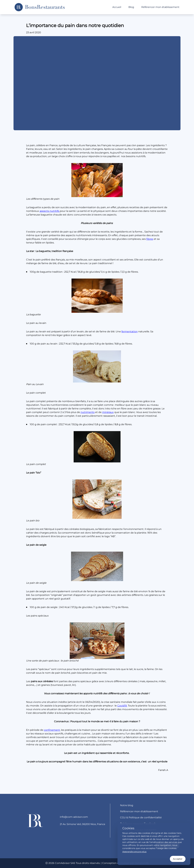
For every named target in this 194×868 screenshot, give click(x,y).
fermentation (130, 332)
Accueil (117, 7)
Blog (131, 7)
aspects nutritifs (50, 211)
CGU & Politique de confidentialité (141, 817)
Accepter (178, 859)
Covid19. (122, 706)
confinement (52, 730)
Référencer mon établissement (160, 7)
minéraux (108, 412)
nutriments (88, 412)
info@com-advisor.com (74, 817)
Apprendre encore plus (134, 852)
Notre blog (127, 805)
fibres (150, 239)
